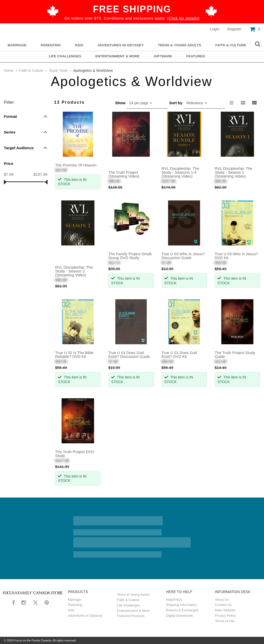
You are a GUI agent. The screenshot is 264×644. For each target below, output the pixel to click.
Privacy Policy (226, 616)
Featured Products (131, 616)
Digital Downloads (179, 616)
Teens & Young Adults (179, 45)
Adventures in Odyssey (121, 45)
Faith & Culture (231, 45)
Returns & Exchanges (182, 610)
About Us (222, 600)
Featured (196, 56)
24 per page (140, 103)
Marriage (17, 45)
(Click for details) (183, 18)
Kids (79, 45)
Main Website (225, 610)
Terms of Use (225, 621)
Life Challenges (65, 56)
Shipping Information (181, 605)
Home (9, 70)
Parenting (51, 45)
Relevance (197, 103)
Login (215, 29)
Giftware (163, 56)
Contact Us (223, 605)
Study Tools (58, 70)
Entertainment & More (118, 56)
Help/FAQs (174, 600)
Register (234, 29)
